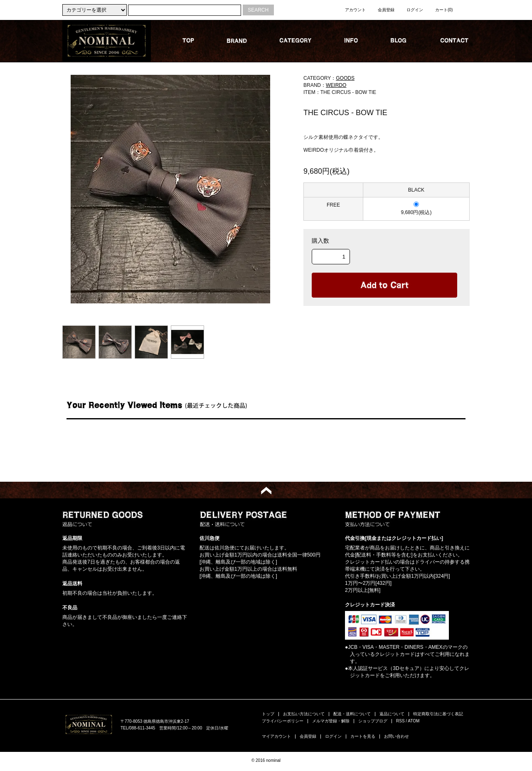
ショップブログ (373, 721)
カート (444, 10)
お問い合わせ (397, 736)
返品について (392, 714)
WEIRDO (336, 85)
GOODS (345, 78)
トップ (268, 714)
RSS (400, 721)
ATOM (414, 721)
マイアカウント (276, 736)
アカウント (355, 10)
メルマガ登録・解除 (331, 721)
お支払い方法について (304, 714)
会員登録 (386, 10)
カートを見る (363, 736)
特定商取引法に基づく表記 (438, 714)
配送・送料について (352, 714)
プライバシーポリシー (283, 721)
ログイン (415, 10)
